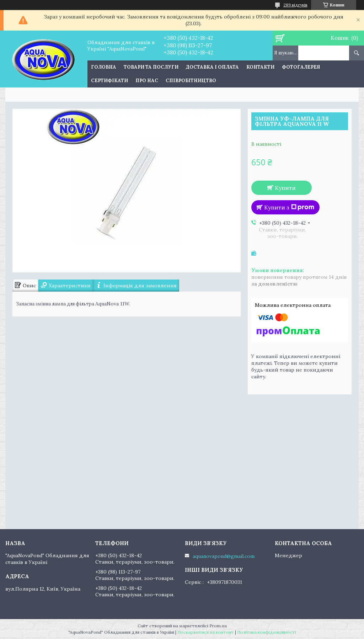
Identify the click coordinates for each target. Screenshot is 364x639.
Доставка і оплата (212, 67)
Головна (104, 67)
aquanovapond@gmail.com (224, 556)
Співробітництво (191, 81)
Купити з (289, 207)
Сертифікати (109, 81)
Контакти (260, 67)
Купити (285, 188)
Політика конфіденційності (267, 632)
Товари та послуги (151, 67)
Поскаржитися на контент (206, 632)
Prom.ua (218, 626)
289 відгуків (295, 5)
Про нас (147, 81)
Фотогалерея (301, 67)
